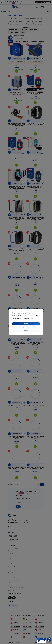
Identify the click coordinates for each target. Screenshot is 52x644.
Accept (26, 324)
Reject (26, 331)
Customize (26, 328)
